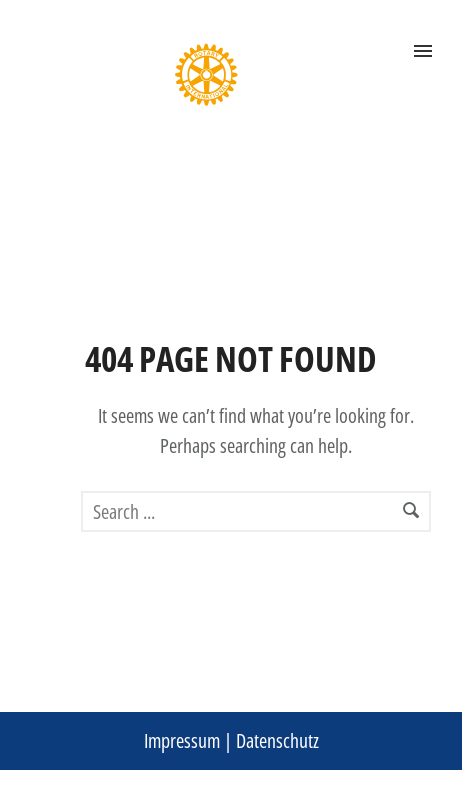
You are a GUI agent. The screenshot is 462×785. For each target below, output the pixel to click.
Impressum (182, 740)
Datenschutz (277, 740)
